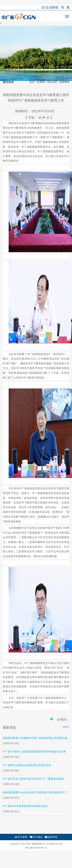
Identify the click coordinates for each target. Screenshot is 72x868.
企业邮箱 (51, 7)
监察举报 (51, 837)
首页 (32, 82)
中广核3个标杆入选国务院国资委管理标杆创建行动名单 (34, 752)
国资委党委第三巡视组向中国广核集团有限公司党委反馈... (36, 738)
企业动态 (52, 82)
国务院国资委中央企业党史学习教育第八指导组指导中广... (36, 792)
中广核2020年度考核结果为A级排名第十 (26, 806)
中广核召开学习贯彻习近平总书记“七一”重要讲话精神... (34, 779)
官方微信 (36, 837)
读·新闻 (41, 82)
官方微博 (21, 837)
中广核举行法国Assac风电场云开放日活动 (27, 765)
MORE (66, 727)
